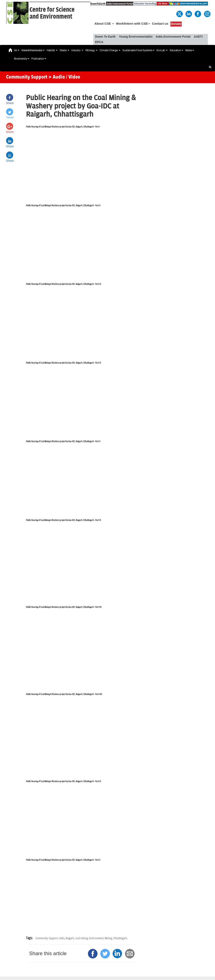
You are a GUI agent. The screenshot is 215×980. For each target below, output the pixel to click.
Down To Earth (105, 37)
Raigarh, (71, 938)
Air (17, 50)
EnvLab (162, 50)
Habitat (52, 50)
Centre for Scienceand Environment (52, 13)
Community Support (27, 77)
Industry (77, 50)
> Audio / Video (64, 77)
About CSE (104, 24)
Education (176, 50)
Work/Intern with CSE (133, 24)
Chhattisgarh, (120, 938)
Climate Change (110, 50)
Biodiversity (22, 59)
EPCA (99, 42)
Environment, (97, 938)
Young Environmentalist (136, 37)
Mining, (109, 938)
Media (190, 50)
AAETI (198, 37)
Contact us (160, 24)
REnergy (91, 50)
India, (62, 938)
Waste (64, 50)
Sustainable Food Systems (138, 50)
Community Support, (47, 938)
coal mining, (82, 938)
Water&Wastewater (33, 50)
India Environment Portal (173, 37)
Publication (39, 59)
